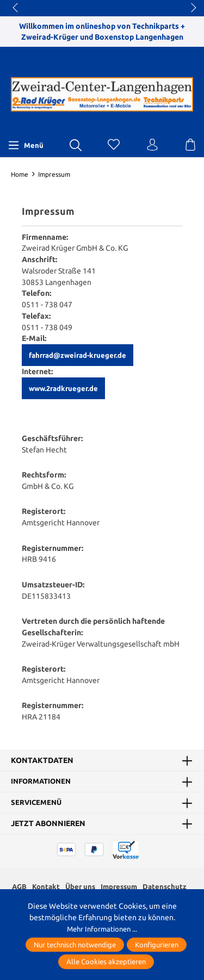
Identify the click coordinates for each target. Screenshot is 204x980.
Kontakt (44, 886)
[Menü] (26, 145)
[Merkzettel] (114, 145)
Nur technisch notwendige (75, 945)
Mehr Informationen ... (102, 929)
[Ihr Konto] (152, 145)
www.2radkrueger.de (63, 388)
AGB (16, 886)
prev (16, 8)
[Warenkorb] (190, 145)
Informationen (43, 781)
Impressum (121, 886)
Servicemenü (38, 803)
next (190, 8)
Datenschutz (168, 886)
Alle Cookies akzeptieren (106, 962)
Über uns (80, 886)
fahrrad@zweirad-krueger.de (78, 355)
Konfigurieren (157, 945)
